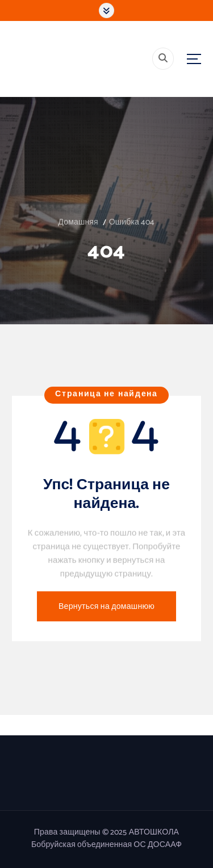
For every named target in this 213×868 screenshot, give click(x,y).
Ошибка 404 (132, 223)
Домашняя (78, 223)
